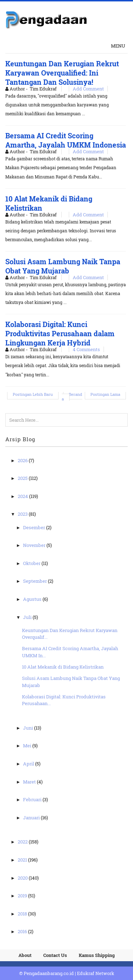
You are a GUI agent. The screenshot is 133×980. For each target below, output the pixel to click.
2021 (23, 860)
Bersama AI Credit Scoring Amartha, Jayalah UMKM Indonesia (66, 140)
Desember (35, 527)
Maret (30, 782)
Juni (29, 728)
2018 (23, 914)
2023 (23, 514)
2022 (23, 842)
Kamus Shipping (97, 955)
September (35, 581)
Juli (28, 617)
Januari (32, 818)
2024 (23, 496)
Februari (33, 799)
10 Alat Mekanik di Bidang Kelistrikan (63, 667)
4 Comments (86, 349)
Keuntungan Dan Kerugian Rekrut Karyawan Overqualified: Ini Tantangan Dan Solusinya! (62, 73)
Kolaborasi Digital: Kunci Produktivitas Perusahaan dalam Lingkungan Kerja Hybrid (60, 333)
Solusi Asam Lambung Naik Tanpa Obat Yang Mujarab (63, 266)
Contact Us (55, 955)
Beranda (72, 397)
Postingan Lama (105, 394)
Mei (28, 746)
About (25, 955)
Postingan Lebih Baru (33, 394)
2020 (23, 878)
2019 (23, 896)
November (35, 545)
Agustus (33, 599)
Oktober (32, 563)
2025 (23, 478)
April (29, 764)
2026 (23, 460)
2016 (23, 931)
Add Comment (88, 89)
